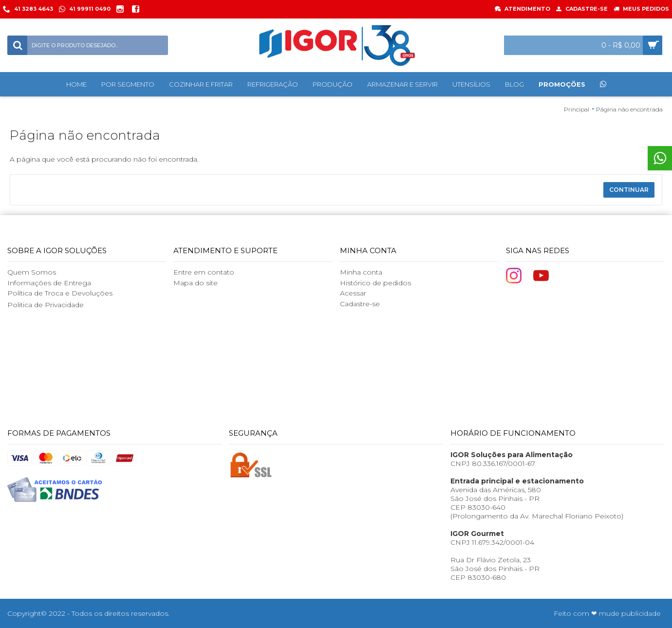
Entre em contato (204, 272)
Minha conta (361, 272)
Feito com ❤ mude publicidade (607, 613)
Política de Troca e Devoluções (60, 293)
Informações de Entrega (49, 283)
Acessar (353, 293)
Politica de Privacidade (46, 305)
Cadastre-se (360, 304)
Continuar (629, 190)
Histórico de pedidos (375, 283)
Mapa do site (196, 283)
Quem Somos (32, 272)
